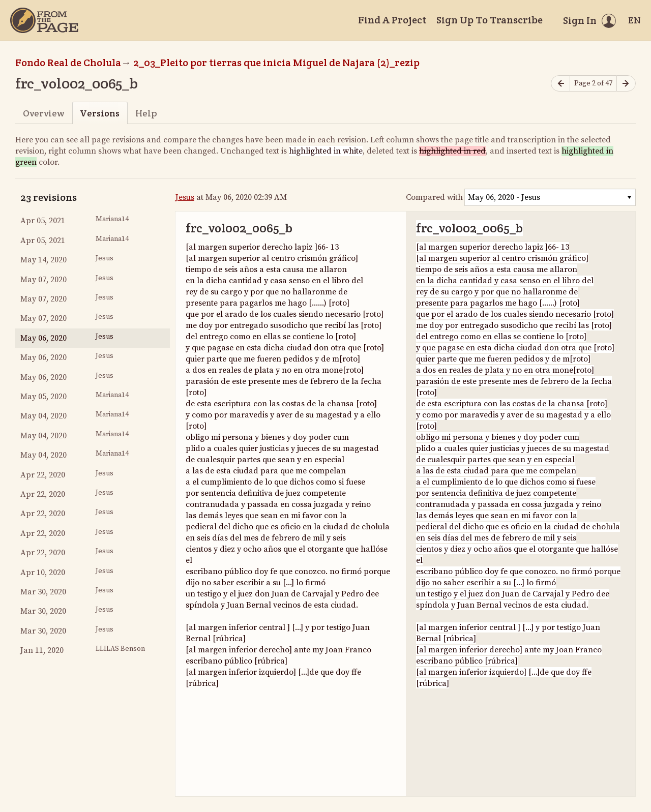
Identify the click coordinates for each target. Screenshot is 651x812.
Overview (43, 113)
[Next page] (626, 84)
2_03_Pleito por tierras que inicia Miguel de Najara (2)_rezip (276, 63)
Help (146, 113)
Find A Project (392, 20)
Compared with (434, 197)
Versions (100, 113)
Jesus (185, 197)
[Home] (44, 20)
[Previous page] (560, 84)
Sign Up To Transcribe (490, 20)
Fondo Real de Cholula (68, 63)
